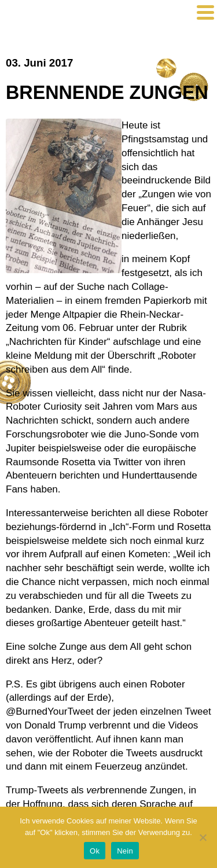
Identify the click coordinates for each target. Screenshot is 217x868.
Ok (95, 851)
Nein (125, 851)
